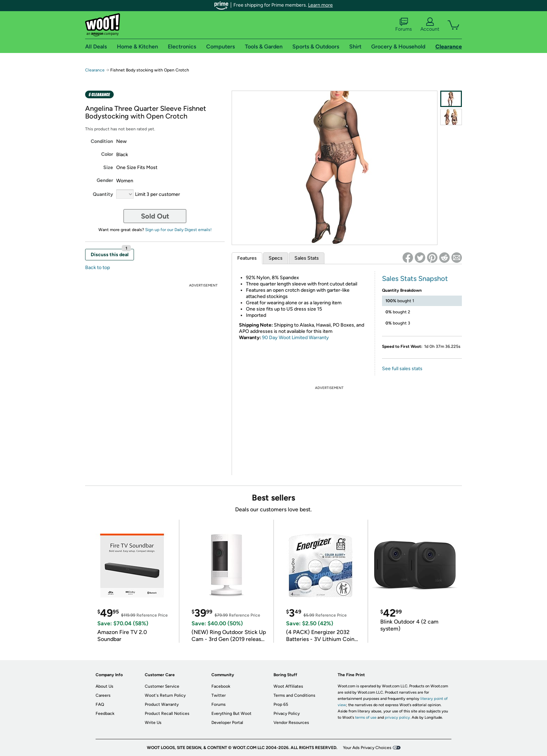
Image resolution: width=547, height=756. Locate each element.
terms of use (366, 717)
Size (108, 167)
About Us (104, 686)
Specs (276, 258)
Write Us (153, 723)
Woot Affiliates (288, 686)
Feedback (105, 713)
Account (430, 25)
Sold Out (155, 216)
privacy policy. (398, 717)
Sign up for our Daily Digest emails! (178, 230)
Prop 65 (281, 704)
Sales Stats (307, 258)
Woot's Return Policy (165, 695)
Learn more (320, 5)
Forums (404, 25)
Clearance (95, 70)
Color (107, 154)
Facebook (221, 686)
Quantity (103, 194)
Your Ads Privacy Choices (367, 748)
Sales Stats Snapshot (415, 278)
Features (247, 258)
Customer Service (162, 686)
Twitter (219, 695)
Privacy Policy (287, 713)
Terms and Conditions (294, 695)
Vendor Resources (291, 723)
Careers (103, 695)
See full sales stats (402, 369)
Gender (105, 180)
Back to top (98, 268)
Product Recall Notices (167, 713)
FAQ (100, 704)
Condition (102, 141)
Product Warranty (162, 704)
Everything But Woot (231, 713)
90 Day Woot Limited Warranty (295, 338)
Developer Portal (227, 723)
